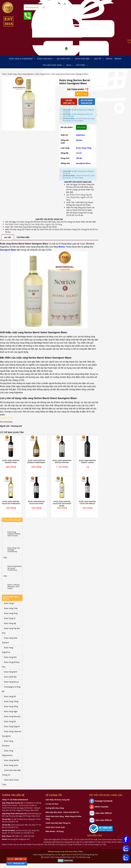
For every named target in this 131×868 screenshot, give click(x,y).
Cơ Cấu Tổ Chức (52, 804)
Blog (70, 65)
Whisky (109, 59)
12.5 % (79, 153)
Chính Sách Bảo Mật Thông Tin (11, 773)
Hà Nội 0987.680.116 (69, 102)
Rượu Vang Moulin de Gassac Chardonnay (15, 568)
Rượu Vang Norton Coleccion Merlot (87, 503)
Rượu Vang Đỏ (10, 696)
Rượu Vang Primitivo (8, 743)
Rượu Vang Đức (10, 657)
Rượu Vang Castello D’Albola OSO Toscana (14, 534)
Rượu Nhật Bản (84, 59)
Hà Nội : (17, 859)
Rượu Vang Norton (43, 74)
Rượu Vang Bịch (46, 59)
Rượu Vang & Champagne (22, 59)
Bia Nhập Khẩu (65, 59)
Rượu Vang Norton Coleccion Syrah (36, 503)
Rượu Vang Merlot (11, 760)
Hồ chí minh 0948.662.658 (87, 102)
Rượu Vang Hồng (11, 706)
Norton (79, 140)
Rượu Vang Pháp (11, 613)
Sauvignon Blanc (83, 163)
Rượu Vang (12, 74)
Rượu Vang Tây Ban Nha (11, 631)
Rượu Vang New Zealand (10, 640)
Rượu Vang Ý (9, 603)
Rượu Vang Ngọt (11, 711)
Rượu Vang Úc (10, 618)
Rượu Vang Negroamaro (8, 753)
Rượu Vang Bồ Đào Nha (11, 664)
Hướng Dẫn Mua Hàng (55, 808)
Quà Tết (99, 59)
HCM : (16, 863)
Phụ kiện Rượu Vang (54, 65)
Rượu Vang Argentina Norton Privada (62, 462)
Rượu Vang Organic (12, 726)
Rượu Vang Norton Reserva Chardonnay (36, 462)
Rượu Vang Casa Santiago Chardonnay (14, 550)
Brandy (118, 59)
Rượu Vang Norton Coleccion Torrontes (11, 503)
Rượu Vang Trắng (84, 148)
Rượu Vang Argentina (26, 74)
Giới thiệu (82, 65)
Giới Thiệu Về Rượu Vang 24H (58, 800)
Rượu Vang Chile (11, 608)
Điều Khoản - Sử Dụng (55, 831)
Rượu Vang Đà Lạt (11, 682)
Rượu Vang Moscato (12, 716)
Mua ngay (82, 94)
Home (4, 74)
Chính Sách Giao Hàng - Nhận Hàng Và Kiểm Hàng (64, 818)
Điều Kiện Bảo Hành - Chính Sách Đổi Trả (62, 812)
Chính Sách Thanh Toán (10, 782)
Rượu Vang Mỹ (10, 623)
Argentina (80, 135)
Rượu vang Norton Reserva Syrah (11, 462)
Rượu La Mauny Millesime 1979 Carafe (14, 587)
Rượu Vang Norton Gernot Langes (87, 462)
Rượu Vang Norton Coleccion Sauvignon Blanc (62, 504)
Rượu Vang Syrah (11, 765)
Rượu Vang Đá (10, 721)
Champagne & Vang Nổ (11, 689)
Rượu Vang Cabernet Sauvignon (12, 734)
